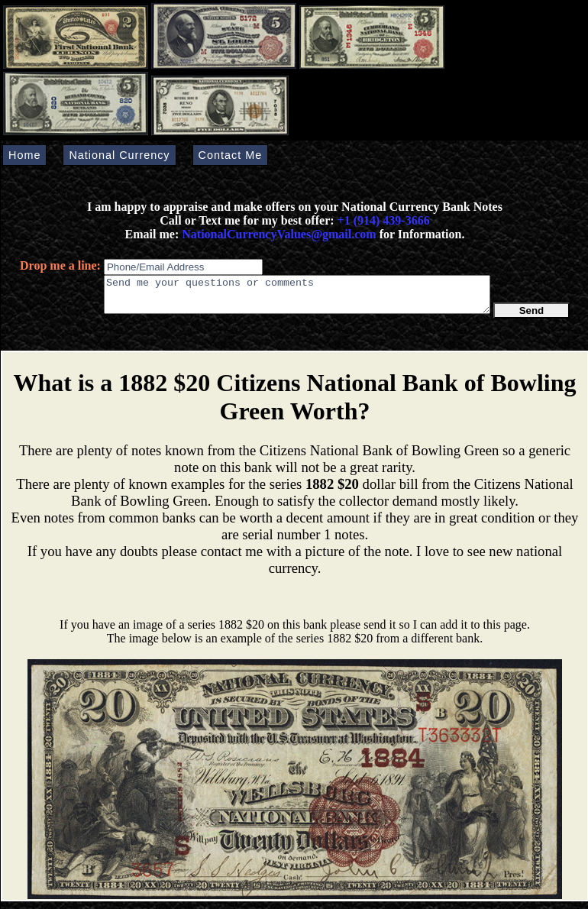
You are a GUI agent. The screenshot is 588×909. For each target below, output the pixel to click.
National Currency (119, 155)
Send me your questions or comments (297, 298)
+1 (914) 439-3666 (384, 220)
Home (24, 155)
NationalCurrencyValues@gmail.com (277, 234)
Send (532, 317)
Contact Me (231, 155)
